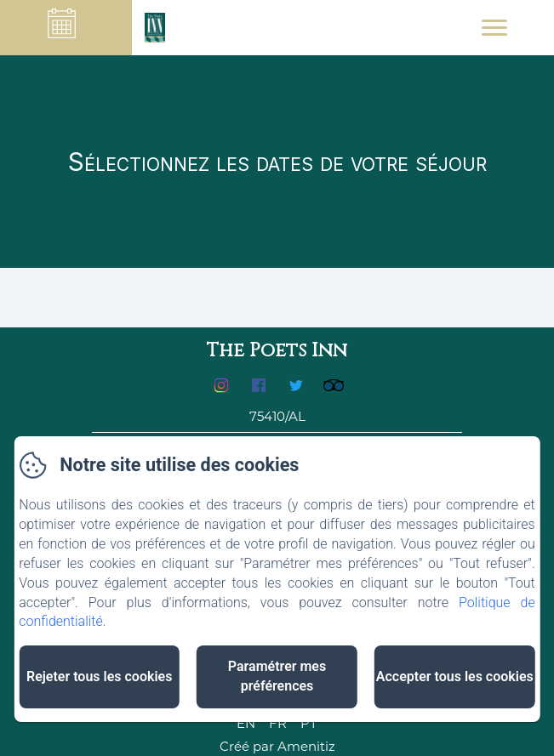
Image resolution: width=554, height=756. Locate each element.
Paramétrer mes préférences (277, 676)
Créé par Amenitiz (277, 746)
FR (278, 723)
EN (246, 723)
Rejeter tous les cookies (99, 676)
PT (309, 723)
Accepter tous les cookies (455, 676)
